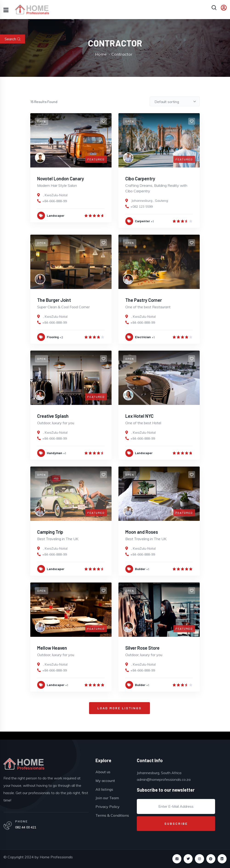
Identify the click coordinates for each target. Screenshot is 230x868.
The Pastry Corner (144, 300)
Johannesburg (142, 201)
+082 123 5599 (142, 207)
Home (101, 54)
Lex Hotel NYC (139, 416)
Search (13, 39)
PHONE (21, 821)
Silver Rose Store (142, 648)
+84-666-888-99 (55, 201)
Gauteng (161, 201)
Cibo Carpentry (140, 179)
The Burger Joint (54, 300)
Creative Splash (53, 416)
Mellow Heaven (52, 648)
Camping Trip (50, 532)
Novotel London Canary (61, 179)
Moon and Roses (142, 532)
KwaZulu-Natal (56, 195)
